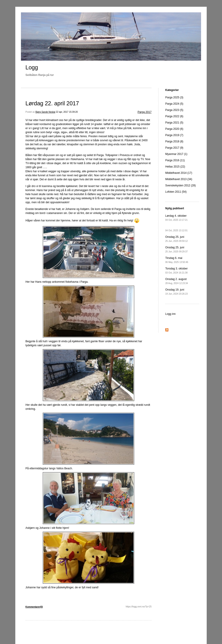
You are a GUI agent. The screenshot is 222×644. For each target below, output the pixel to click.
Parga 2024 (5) (174, 104)
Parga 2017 (145, 112)
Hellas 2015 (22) (175, 167)
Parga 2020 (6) (174, 129)
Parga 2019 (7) (174, 135)
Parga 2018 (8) (174, 141)
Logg (32, 67)
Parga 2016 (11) (175, 160)
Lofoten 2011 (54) (176, 192)
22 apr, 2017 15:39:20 (67, 112)
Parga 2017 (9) (174, 148)
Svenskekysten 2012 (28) (180, 185)
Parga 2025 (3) (174, 97)
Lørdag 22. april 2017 (52, 103)
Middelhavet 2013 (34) (179, 179)
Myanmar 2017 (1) (176, 154)
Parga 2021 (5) (174, 123)
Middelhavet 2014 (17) (179, 173)
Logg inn (170, 314)
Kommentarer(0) (34, 607)
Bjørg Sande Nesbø (45, 112)
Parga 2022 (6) (174, 116)
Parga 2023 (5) (174, 110)
